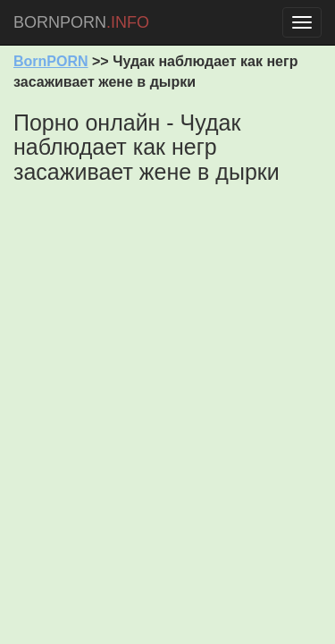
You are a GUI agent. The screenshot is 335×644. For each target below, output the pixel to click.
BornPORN (51, 61)
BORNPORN (81, 22)
